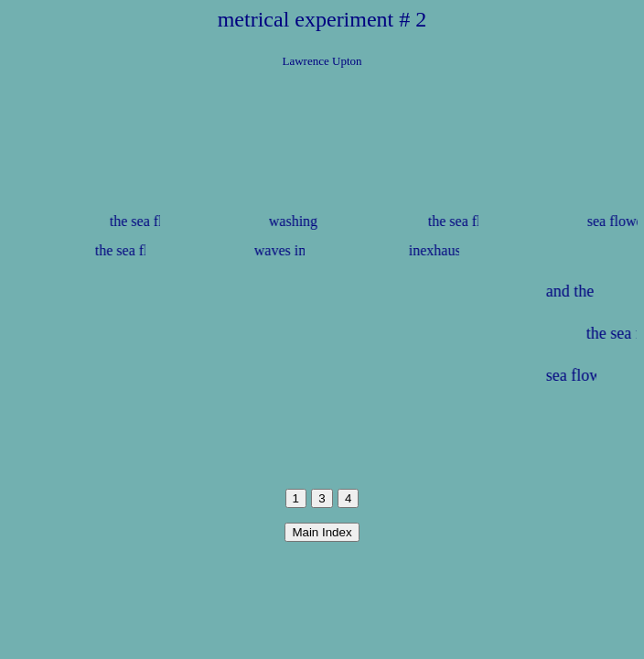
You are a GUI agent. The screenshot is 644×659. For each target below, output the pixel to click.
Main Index (322, 532)
